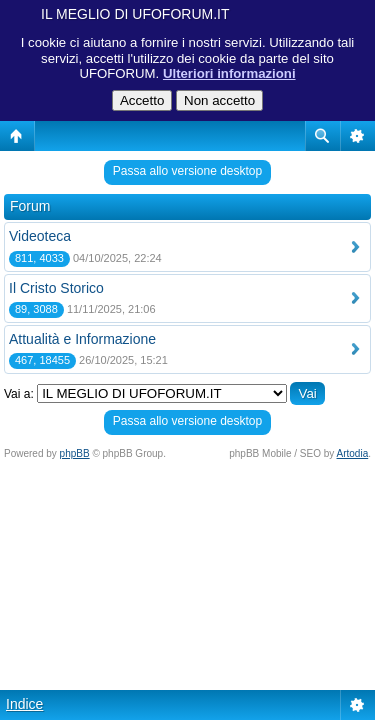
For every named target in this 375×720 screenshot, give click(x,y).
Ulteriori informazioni (229, 73)
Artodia (353, 453)
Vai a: (19, 394)
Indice (24, 704)
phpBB (75, 453)
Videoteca (40, 236)
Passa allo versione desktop (187, 171)
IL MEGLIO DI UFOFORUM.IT (135, 14)
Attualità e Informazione (82, 339)
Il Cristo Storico (56, 288)
